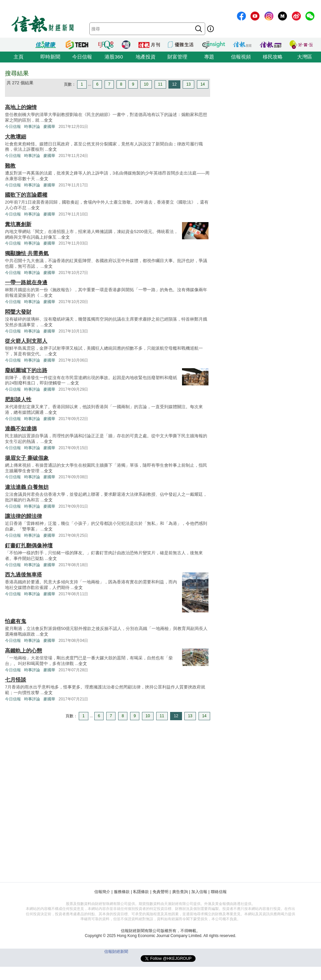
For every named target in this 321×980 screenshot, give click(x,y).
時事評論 (32, 127)
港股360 (114, 57)
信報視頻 (241, 57)
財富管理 (177, 57)
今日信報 (82, 57)
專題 (209, 57)
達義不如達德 (21, 429)
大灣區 (305, 57)
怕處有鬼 (16, 621)
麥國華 (49, 127)
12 (174, 84)
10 (146, 84)
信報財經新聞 (116, 952)
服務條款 (122, 892)
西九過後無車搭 (23, 575)
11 (160, 84)
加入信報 (199, 892)
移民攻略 (273, 57)
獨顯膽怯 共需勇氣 (27, 253)
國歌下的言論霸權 (26, 195)
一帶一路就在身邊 (26, 282)
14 (203, 84)
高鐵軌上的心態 (23, 651)
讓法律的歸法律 (23, 516)
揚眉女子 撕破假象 (27, 458)
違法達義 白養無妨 (27, 487)
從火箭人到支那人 (26, 341)
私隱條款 (141, 892)
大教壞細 (16, 137)
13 (188, 84)
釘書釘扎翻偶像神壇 (29, 546)
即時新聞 (50, 57)
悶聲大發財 (18, 312)
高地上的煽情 (21, 107)
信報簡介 (102, 892)
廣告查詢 (180, 892)
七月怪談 (16, 680)
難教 (10, 166)
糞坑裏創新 (18, 224)
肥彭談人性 (18, 399)
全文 (48, 120)
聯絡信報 (219, 892)
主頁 (19, 57)
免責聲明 (160, 892)
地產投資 (146, 57)
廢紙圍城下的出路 (26, 370)
